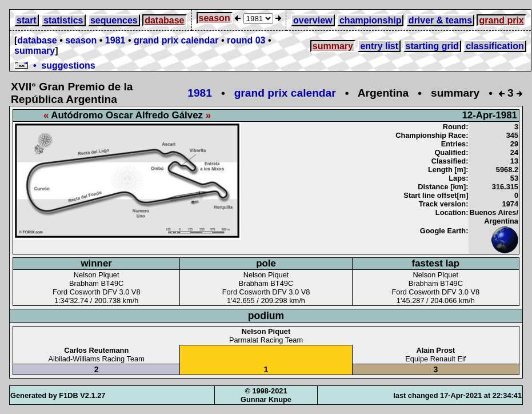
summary (35, 51)
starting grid (432, 46)
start (27, 20)
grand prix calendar (176, 40)
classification (495, 46)
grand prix (501, 20)
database (164, 20)
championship (370, 20)
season (215, 18)
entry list (379, 46)
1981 (115, 40)
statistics (63, 20)
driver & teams (440, 20)
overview (313, 20)
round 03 (246, 40)
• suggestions (55, 65)
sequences (114, 20)
